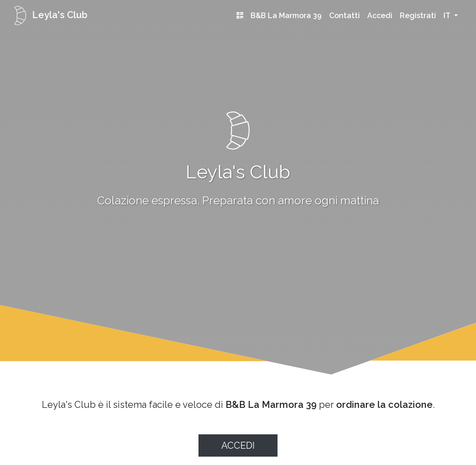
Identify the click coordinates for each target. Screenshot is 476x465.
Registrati (418, 16)
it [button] (448, 16)
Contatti (344, 16)
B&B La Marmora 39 (286, 16)
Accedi (380, 16)
